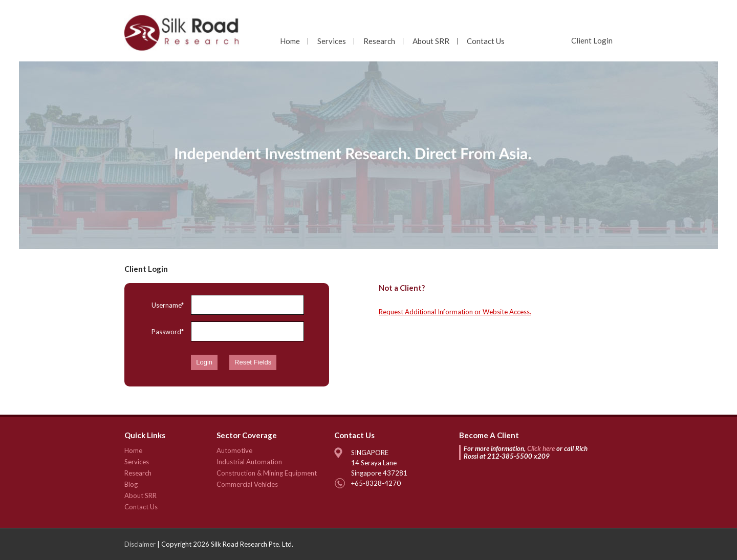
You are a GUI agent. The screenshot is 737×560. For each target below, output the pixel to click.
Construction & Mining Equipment (267, 473)
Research (379, 41)
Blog (131, 484)
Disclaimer (140, 544)
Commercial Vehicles (247, 484)
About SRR (431, 41)
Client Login (592, 40)
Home (290, 41)
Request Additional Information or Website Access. (455, 312)
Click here (541, 448)
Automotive (234, 450)
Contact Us (486, 41)
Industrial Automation (249, 462)
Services (332, 41)
